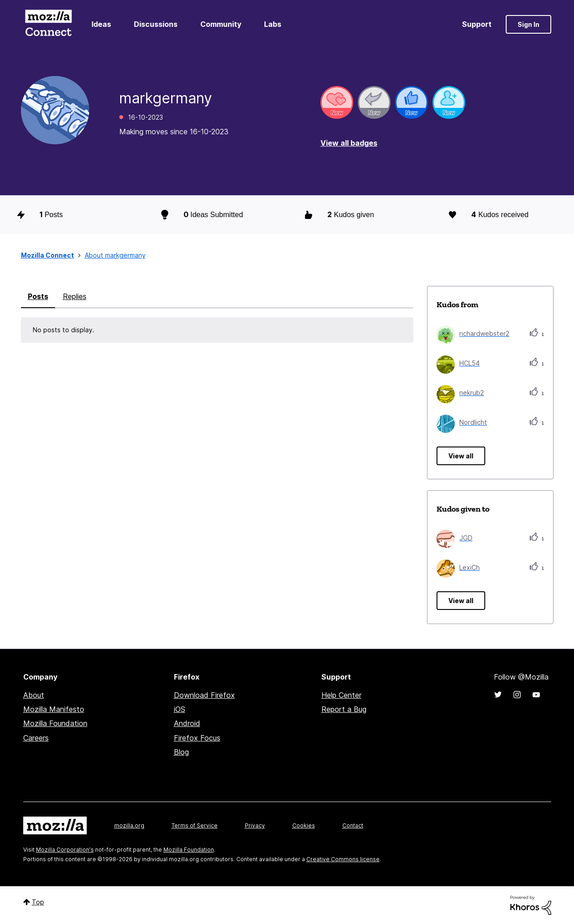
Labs (273, 24)
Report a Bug (344, 709)
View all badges (349, 143)
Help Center (341, 695)
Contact (353, 825)
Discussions (156, 24)
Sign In (528, 24)
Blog (181, 752)
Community (221, 24)
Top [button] (38, 902)
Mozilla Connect (49, 24)
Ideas (101, 24)
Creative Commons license (343, 859)
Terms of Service (195, 825)
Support (477, 24)
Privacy (255, 825)
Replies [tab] (75, 296)
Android (187, 723)
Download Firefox (204, 695)
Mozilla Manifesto (54, 709)
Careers (36, 738)
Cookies (304, 825)
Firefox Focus (197, 738)
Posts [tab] (38, 296)
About (34, 695)
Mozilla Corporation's (65, 850)
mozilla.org (129, 825)
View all (461, 456)
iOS (180, 709)
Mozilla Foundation (55, 723)
